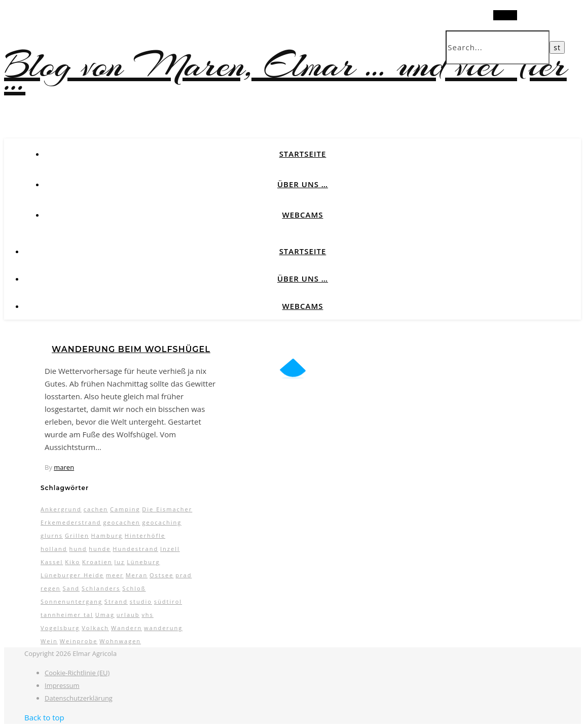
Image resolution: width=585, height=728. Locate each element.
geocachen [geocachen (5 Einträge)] (121, 522)
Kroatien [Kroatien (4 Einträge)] (97, 562)
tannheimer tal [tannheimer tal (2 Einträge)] (67, 615)
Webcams (303, 215)
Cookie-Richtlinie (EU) (77, 673)
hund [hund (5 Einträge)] (78, 549)
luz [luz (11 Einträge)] (120, 562)
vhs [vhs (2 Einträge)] (147, 615)
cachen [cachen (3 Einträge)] (96, 509)
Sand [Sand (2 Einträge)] (71, 588)
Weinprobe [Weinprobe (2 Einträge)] (79, 641)
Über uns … (303, 184)
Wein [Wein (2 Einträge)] (49, 641)
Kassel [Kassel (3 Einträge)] (52, 562)
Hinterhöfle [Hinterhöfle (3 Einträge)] (145, 535)
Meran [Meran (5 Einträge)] (137, 575)
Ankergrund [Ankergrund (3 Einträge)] (61, 509)
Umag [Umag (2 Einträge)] (105, 615)
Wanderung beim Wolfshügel (131, 349)
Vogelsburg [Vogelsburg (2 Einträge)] (60, 628)
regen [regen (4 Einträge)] (51, 588)
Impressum (62, 685)
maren (64, 467)
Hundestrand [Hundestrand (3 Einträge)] (135, 549)
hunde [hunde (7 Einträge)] (100, 549)
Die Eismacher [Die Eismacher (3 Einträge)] (167, 509)
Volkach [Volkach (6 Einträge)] (95, 628)
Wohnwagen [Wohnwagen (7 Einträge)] (120, 641)
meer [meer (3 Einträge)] (115, 575)
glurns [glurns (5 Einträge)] (52, 535)
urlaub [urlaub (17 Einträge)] (128, 615)
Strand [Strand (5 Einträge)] (116, 601)
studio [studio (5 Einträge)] (141, 601)
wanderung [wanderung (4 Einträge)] (163, 628)
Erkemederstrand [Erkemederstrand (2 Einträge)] (71, 522)
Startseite (303, 154)
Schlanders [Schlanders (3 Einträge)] (101, 588)
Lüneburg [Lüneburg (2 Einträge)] (143, 562)
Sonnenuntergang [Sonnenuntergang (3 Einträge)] (71, 601)
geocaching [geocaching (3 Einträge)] (162, 522)
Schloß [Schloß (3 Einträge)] (134, 588)
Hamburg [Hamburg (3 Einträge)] (107, 535)
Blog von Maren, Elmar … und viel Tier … (285, 72)
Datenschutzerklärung (79, 698)
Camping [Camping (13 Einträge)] (125, 509)
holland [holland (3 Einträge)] (54, 549)
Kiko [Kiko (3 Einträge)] (72, 562)
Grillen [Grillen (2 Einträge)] (77, 535)
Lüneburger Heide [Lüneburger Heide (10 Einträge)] (72, 575)
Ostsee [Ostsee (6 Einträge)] (161, 575)
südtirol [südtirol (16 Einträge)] (168, 601)
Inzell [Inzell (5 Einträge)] (170, 549)
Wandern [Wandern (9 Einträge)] (126, 628)
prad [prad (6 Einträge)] (184, 575)
